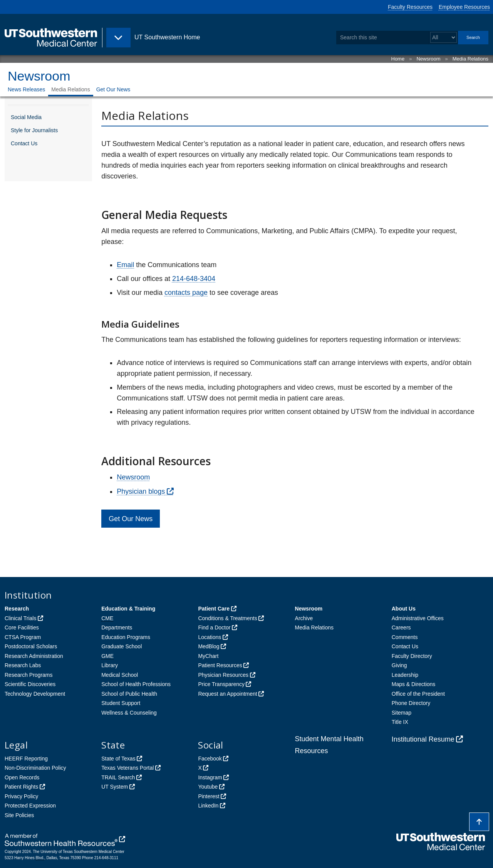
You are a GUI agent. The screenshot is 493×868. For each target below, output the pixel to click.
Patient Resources (220, 665)
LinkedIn (208, 806)
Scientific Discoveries (30, 684)
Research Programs (29, 675)
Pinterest (209, 796)
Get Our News (113, 89)
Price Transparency (221, 684)
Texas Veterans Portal (127, 768)
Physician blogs (141, 491)
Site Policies (19, 815)
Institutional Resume (423, 739)
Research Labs (23, 665)
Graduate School (122, 646)
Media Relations (470, 59)
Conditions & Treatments (227, 618)
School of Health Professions (136, 684)
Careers (401, 627)
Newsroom (428, 59)
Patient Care (214, 609)
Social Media (26, 117)
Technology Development (35, 694)
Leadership (405, 675)
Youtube (208, 787)
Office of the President (418, 694)
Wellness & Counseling (129, 713)
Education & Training (128, 609)
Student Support (121, 703)
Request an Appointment (227, 694)
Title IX (400, 722)
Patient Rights (21, 787)
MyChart (208, 656)
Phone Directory (411, 703)
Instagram (210, 777)
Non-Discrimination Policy (35, 768)
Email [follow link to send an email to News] (125, 265)
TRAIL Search (118, 777)
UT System (115, 787)
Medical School (120, 675)
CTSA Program (23, 637)
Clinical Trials (20, 618)
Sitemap (402, 713)
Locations (210, 637)
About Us (404, 609)
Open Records (22, 777)
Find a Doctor (214, 627)
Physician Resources (223, 675)
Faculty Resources (410, 7)
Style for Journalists (34, 130)
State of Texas (118, 759)
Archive (304, 618)
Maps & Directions (414, 684)
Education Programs (126, 637)
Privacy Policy (21, 796)
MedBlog (209, 646)
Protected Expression (30, 806)
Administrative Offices (418, 618)
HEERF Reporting (26, 759)
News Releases (26, 89)
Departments (117, 627)
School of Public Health (129, 694)
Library (110, 665)
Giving (399, 665)
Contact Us (24, 143)
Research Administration (34, 656)
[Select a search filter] (444, 38)
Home (398, 59)
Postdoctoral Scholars (31, 646)
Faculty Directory (412, 656)
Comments (405, 637)
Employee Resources (464, 7)
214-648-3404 (194, 279)
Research (17, 609)
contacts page (186, 293)
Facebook (210, 759)
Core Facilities (22, 627)
